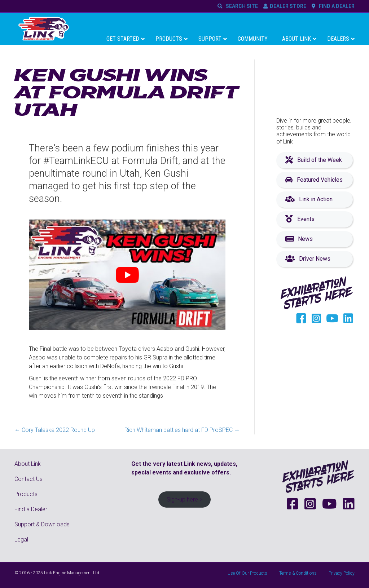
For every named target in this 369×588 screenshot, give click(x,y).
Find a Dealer (31, 509)
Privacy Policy (342, 573)
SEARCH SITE (241, 6)
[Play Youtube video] (127, 275)
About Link (28, 464)
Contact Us (28, 479)
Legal (21, 540)
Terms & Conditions (298, 573)
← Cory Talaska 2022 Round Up (55, 430)
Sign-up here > (184, 499)
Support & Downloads (42, 524)
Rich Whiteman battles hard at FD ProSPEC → (182, 430)
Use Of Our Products (247, 573)
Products (26, 494)
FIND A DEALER (336, 6)
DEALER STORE (288, 6)
